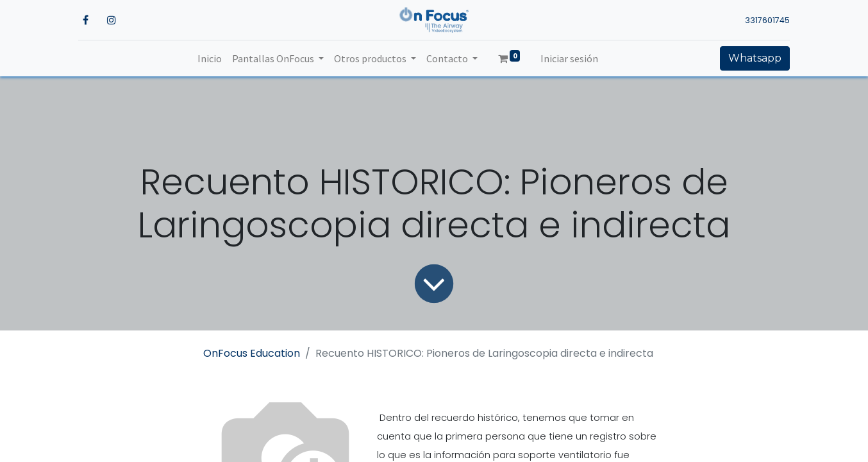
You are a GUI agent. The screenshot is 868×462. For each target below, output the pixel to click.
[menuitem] (210, 58)
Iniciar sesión (569, 58)
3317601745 (767, 20)
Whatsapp (755, 58)
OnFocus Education (252, 353)
